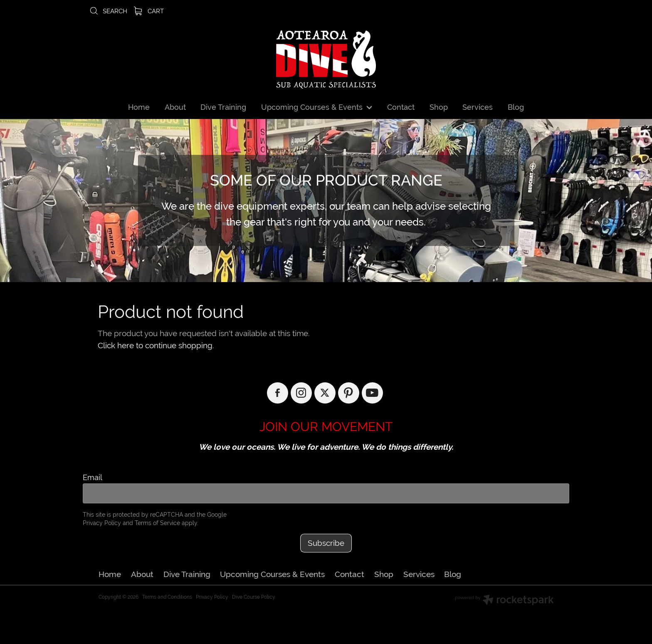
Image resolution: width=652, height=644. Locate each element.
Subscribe (326, 543)
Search (108, 11)
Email (93, 478)
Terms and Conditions (167, 597)
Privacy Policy (102, 523)
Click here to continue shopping (155, 345)
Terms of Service (157, 523)
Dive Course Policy (254, 597)
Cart (149, 11)
